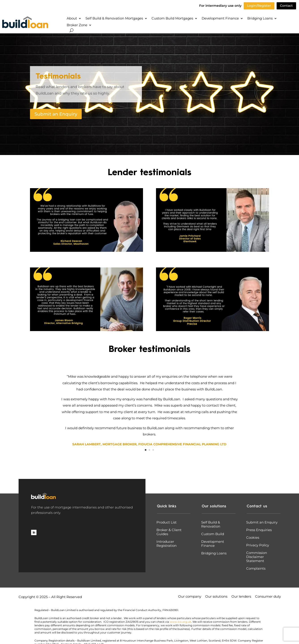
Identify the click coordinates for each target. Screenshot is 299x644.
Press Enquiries (259, 530)
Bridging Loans (260, 19)
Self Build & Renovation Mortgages (114, 19)
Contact (286, 6)
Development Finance (220, 19)
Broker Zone (77, 25)
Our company (190, 597)
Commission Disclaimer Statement (257, 557)
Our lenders (241, 597)
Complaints (256, 569)
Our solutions (216, 597)
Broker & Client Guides (169, 532)
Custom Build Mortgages (172, 19)
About (72, 19)
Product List (167, 522)
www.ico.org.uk (180, 622)
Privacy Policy (258, 545)
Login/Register (259, 6)
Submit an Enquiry (56, 114)
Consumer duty (268, 597)
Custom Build (213, 534)
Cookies (253, 538)
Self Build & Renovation (211, 524)
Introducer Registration (167, 544)
